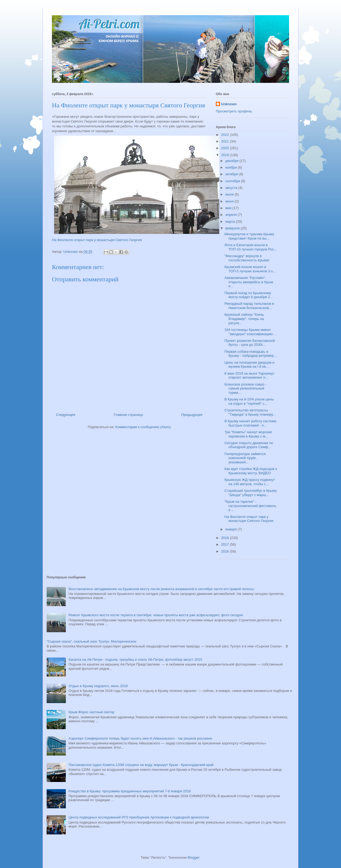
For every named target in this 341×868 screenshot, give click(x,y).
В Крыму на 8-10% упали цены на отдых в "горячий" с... (249, 401)
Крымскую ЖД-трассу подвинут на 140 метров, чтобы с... (249, 482)
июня (230, 201)
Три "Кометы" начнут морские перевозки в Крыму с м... (248, 434)
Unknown (229, 104)
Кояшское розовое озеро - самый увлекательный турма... (245, 388)
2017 (226, 544)
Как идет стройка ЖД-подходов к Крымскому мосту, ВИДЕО (251, 471)
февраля (233, 228)
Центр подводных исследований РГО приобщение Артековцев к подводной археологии (139, 817)
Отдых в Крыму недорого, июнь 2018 (98, 686)
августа (232, 188)
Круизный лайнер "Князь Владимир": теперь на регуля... (244, 319)
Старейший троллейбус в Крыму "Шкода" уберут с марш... (250, 493)
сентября (233, 181)
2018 (226, 538)
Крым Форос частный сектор (91, 712)
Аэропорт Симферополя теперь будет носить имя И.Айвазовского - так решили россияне (140, 738)
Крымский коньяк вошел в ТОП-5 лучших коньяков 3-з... (250, 269)
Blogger (193, 857)
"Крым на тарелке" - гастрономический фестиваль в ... (250, 506)
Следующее (66, 415)
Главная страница (128, 415)
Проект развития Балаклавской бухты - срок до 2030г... (250, 343)
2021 (226, 141)
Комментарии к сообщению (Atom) (143, 427)
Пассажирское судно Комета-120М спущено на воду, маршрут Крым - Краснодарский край (141, 765)
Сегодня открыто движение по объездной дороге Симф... (249, 445)
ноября (232, 167)
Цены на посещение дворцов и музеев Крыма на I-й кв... (249, 365)
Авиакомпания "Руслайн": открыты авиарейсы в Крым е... (249, 282)
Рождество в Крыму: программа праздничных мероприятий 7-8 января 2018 (130, 791)
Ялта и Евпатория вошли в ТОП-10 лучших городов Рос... (251, 247)
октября (232, 174)
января (232, 529)
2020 (226, 148)
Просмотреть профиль (234, 111)
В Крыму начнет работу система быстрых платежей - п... (250, 423)
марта (231, 222)
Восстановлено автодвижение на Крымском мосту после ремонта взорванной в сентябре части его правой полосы (161, 589)
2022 (226, 135)
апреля (232, 215)
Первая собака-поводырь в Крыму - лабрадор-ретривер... (250, 354)
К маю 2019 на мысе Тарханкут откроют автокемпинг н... (249, 376)
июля (230, 194)
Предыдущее (192, 415)
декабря (232, 161)
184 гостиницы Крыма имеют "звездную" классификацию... (250, 332)
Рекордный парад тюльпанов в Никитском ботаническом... (249, 306)
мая (229, 208)
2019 (226, 155)
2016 (226, 551)
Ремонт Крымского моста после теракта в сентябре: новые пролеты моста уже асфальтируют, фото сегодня (156, 615)
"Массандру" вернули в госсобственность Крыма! (247, 258)
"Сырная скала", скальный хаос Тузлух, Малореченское (92, 641)
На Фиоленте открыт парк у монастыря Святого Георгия (97, 240)
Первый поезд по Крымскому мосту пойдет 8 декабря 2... (248, 295)
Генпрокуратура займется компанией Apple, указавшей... (245, 458)
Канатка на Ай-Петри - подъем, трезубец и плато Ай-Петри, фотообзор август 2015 (135, 660)
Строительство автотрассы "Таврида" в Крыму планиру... (250, 412)
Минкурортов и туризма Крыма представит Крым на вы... (249, 236)
